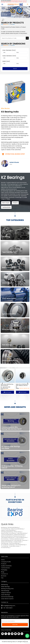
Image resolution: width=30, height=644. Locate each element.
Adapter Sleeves (18, 542)
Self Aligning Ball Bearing (7, 532)
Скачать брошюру (23, 1)
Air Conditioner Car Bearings (8, 545)
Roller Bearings (5, 587)
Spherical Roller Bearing (7, 536)
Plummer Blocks (5, 539)
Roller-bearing (18, 532)
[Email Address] (15, 621)
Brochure (4, 576)
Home (3, 560)
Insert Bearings (5, 543)
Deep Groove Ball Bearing (17, 529)
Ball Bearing (4, 527)
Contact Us (4, 574)
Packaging (4, 570)
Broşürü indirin (12, 2)
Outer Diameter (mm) (9, 56)
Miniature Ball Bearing (13, 527)
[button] (28, 12)
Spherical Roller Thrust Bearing (9, 533)
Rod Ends (25, 540)
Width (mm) (6, 61)
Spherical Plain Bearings (7, 542)
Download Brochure (15, 1)
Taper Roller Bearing (22, 533)
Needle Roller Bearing (20, 535)
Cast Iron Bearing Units (22, 537)
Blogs (3, 572)
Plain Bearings (18, 540)
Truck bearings (5, 546)
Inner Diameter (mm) (9, 50)
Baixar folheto (19, 2)
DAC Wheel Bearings (21, 545)
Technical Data (5, 568)
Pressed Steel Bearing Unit (7, 540)
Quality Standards (6, 566)
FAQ (2, 578)
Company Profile (6, 562)
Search (15, 69)
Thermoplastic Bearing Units (8, 537)
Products (4, 564)
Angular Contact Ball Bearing (8, 530)
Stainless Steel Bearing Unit (17, 539)
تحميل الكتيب (24, 2)
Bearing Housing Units (19, 536)
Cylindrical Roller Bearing (7, 535)
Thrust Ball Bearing (6, 529)
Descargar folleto (5, 2)
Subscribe (15, 625)
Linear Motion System (14, 546)
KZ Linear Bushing (5, 548)
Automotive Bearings (15, 543)
